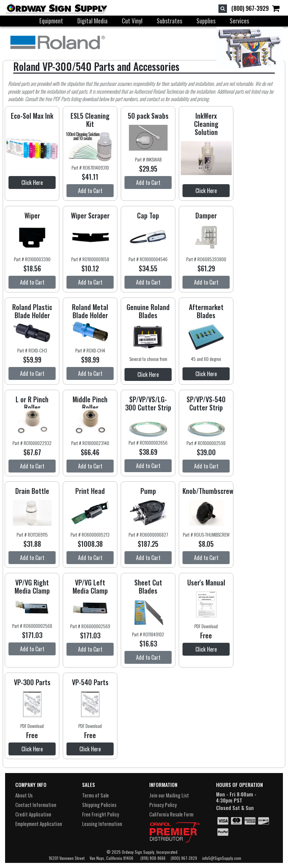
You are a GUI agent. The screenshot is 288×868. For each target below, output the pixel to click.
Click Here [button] (32, 182)
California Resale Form (171, 814)
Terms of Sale (95, 795)
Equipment (51, 21)
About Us (24, 795)
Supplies (206, 21)
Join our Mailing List (169, 795)
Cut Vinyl (132, 21)
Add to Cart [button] (90, 191)
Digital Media (92, 21)
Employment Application (39, 824)
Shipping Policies (99, 805)
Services (239, 21)
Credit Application (33, 814)
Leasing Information (102, 824)
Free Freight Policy (101, 814)
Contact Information (36, 805)
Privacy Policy (163, 805)
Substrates (169, 21)
